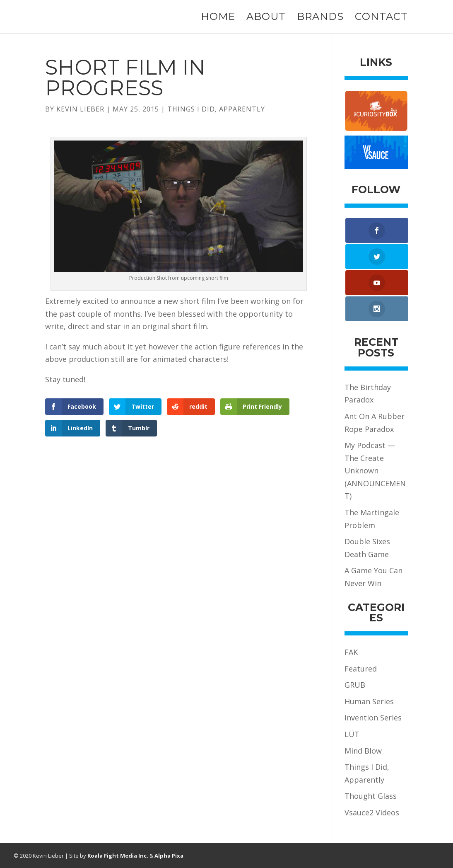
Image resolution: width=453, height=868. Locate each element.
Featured (361, 669)
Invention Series (373, 718)
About (266, 18)
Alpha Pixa (169, 856)
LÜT (352, 734)
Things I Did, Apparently (216, 109)
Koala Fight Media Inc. (118, 856)
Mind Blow (363, 751)
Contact (381, 18)
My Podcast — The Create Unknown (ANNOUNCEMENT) (375, 470)
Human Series (369, 701)
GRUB (355, 685)
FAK (351, 652)
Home (218, 18)
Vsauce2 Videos (372, 812)
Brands (320, 18)
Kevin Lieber (80, 109)
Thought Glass (371, 796)
